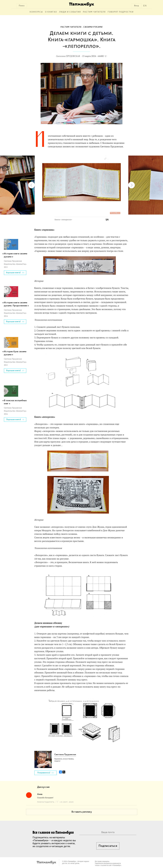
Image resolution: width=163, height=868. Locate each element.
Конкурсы (36, 12)
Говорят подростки (121, 12)
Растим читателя (94, 12)
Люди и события (70, 12)
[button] (105, 159)
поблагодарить (46, 802)
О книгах (51, 12)
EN (145, 6)
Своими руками (93, 27)
